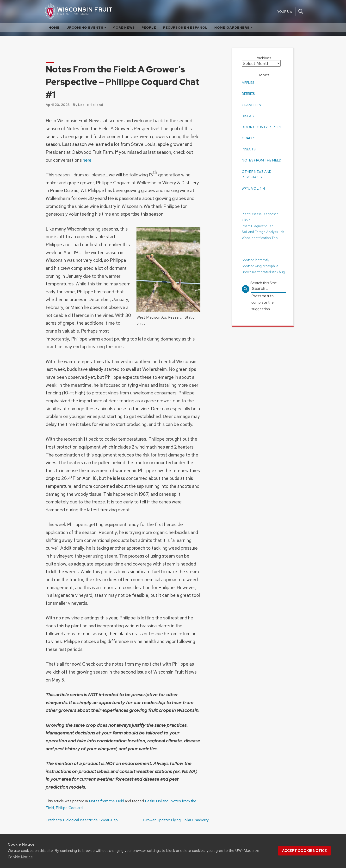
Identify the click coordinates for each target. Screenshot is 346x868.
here (87, 160)
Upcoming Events (87, 28)
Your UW (285, 11)
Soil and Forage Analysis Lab (263, 231)
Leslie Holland (157, 801)
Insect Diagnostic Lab (258, 225)
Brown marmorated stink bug (263, 271)
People (149, 28)
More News (124, 28)
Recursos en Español (185, 28)
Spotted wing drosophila (260, 265)
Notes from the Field (106, 801)
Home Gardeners (234, 28)
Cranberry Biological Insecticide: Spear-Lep (82, 820)
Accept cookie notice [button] (304, 851)
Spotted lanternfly (256, 260)
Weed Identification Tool (260, 238)
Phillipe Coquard (69, 808)
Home (54, 28)
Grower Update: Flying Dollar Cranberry (176, 820)
